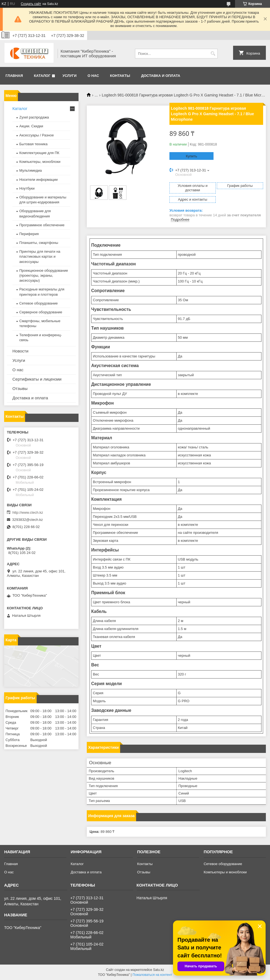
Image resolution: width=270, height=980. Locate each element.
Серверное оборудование (41, 312)
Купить (191, 156)
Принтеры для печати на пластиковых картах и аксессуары (40, 256)
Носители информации (38, 180)
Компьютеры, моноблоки (40, 162)
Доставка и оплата (161, 76)
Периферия (29, 234)
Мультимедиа (31, 170)
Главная (14, 76)
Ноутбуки (27, 188)
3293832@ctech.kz (28, 520)
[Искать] (213, 54)
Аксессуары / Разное (37, 135)
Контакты (120, 76)
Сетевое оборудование (39, 303)
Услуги (70, 76)
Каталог (42, 76)
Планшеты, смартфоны (39, 243)
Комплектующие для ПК (39, 153)
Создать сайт (31, 4)
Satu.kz (158, 970)
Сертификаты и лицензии (37, 379)
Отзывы (20, 388)
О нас (93, 76)
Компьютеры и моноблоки (225, 872)
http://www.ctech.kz (28, 512)
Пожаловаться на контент (152, 975)
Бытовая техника (33, 144)
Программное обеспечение (42, 225)
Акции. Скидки (31, 126)
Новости (20, 351)
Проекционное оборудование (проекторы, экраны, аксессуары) (44, 275)
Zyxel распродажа (34, 117)
